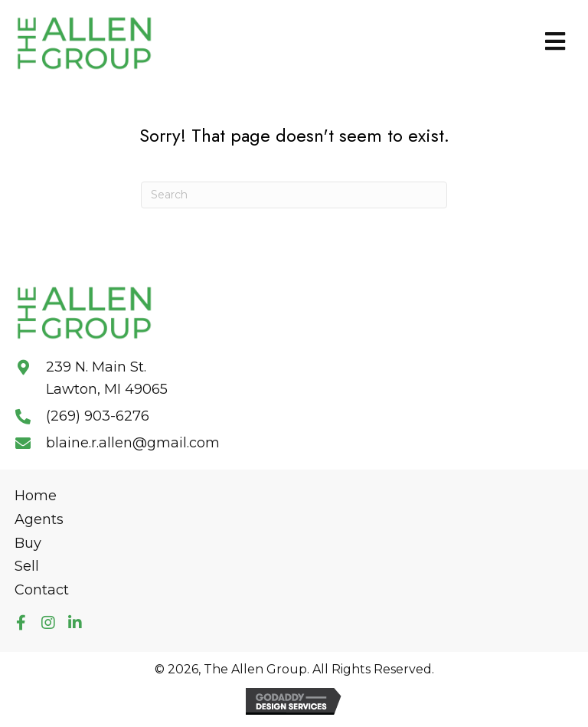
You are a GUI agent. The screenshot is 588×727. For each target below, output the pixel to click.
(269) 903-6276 (98, 416)
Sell (27, 566)
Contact (42, 590)
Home (36, 496)
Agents (39, 519)
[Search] (294, 195)
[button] (21, 623)
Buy (28, 543)
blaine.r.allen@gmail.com (133, 443)
